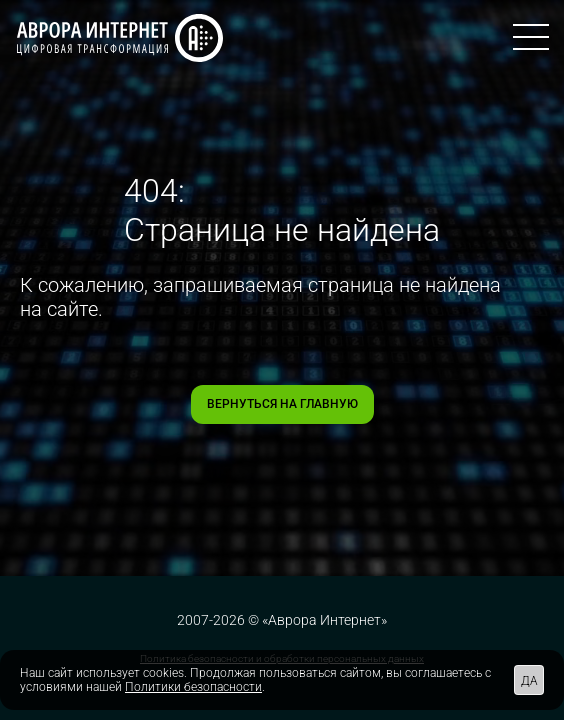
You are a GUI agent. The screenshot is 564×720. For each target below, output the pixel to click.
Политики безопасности (193, 687)
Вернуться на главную (282, 404)
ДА (529, 681)
